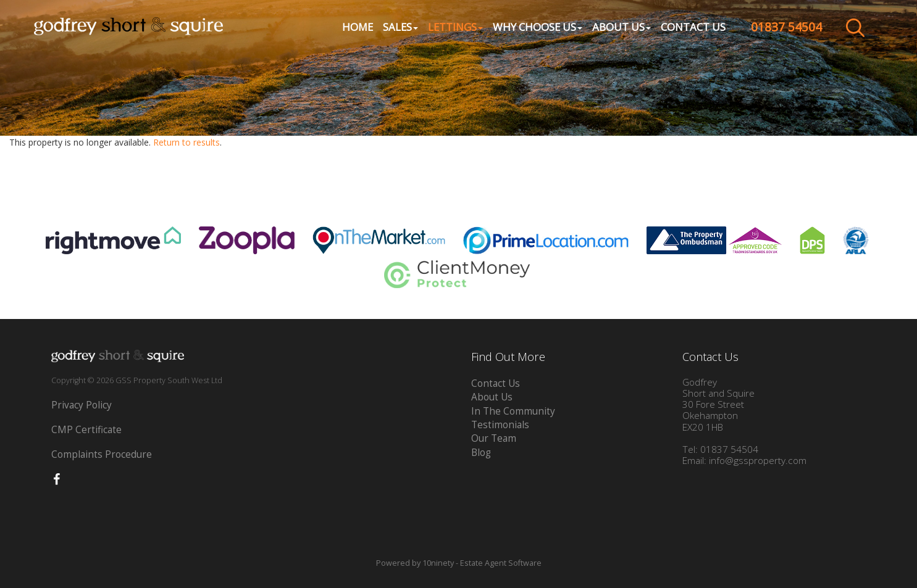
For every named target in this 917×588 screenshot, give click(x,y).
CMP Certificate (86, 430)
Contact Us (693, 28)
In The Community (513, 411)
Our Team (494, 438)
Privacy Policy (82, 405)
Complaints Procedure (102, 454)
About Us (492, 397)
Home (357, 28)
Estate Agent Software (501, 563)
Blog (481, 453)
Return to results (186, 142)
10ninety (438, 563)
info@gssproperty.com (758, 461)
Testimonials (500, 425)
